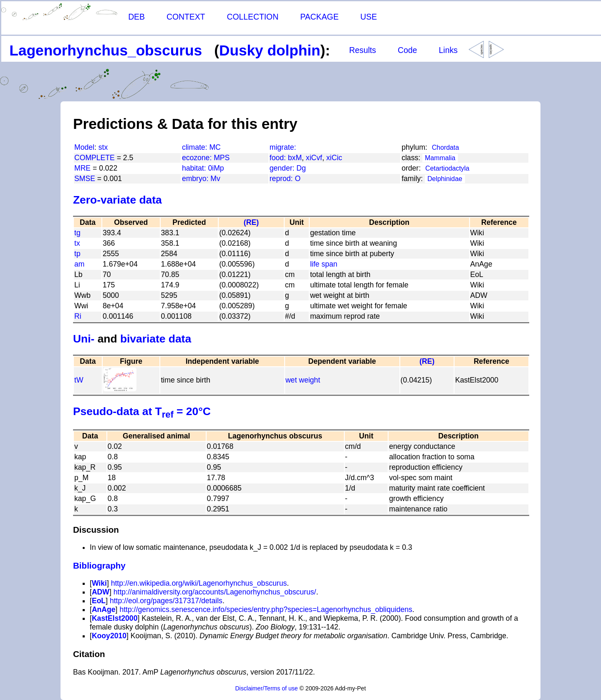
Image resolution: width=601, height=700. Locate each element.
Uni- (84, 339)
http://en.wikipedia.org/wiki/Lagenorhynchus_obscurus (199, 583)
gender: (283, 168)
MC (215, 147)
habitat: (195, 168)
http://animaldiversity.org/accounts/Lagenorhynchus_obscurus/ (215, 592)
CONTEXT (186, 17)
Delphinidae (445, 179)
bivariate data (156, 339)
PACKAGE (319, 17)
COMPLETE (95, 158)
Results (362, 50)
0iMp (216, 168)
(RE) (251, 222)
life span (324, 264)
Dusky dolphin (270, 50)
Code (407, 50)
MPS (222, 158)
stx (103, 147)
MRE (82, 168)
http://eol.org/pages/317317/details (166, 601)
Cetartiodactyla (447, 168)
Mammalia (440, 158)
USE (369, 17)
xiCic (334, 158)
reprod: (282, 179)
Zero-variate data (117, 200)
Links (448, 50)
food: (279, 158)
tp (77, 254)
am (79, 264)
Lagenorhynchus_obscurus (106, 50)
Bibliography (99, 565)
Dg (301, 168)
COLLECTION (253, 17)
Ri (78, 316)
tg (77, 233)
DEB (136, 17)
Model (84, 147)
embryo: (196, 179)
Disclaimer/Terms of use (266, 688)
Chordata (446, 147)
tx (77, 243)
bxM (295, 158)
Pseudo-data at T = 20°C (142, 411)
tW (79, 380)
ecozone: (198, 158)
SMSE (85, 179)
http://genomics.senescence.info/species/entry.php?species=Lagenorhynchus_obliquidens (266, 609)
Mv (215, 179)
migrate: (283, 147)
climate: (196, 147)
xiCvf (314, 158)
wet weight (303, 380)
